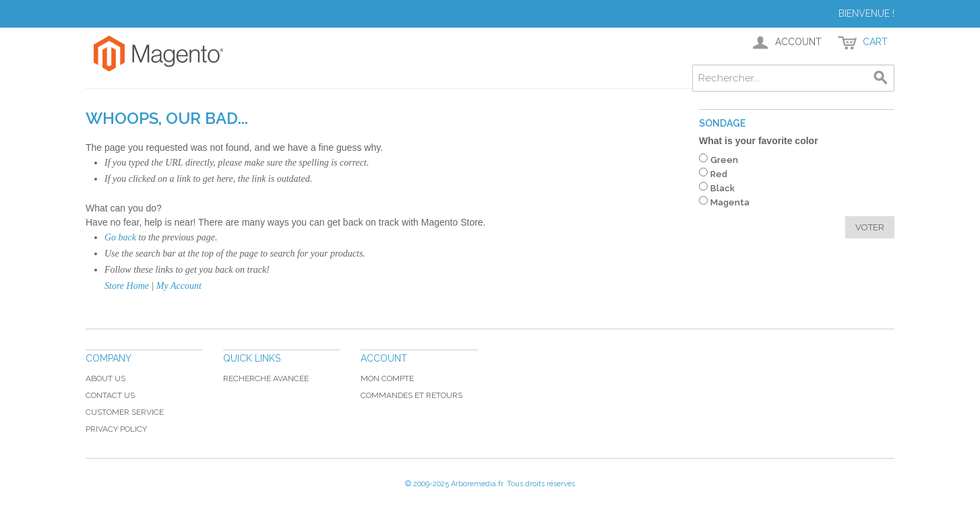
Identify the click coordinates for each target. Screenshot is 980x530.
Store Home (127, 286)
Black (723, 188)
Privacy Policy (116, 429)
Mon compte (387, 378)
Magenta (730, 202)
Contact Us (110, 395)
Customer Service (125, 412)
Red (719, 174)
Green (724, 160)
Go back (120, 237)
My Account (179, 286)
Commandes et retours (411, 395)
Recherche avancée (266, 378)
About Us (105, 378)
